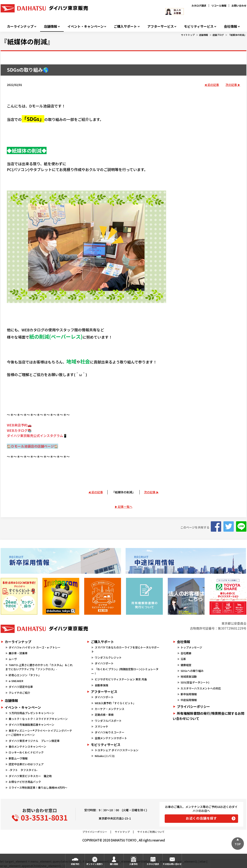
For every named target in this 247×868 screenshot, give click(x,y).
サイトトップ (188, 35)
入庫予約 (133, 864)
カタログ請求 (199, 5)
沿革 (183, 659)
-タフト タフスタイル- (23, 770)
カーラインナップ (20, 26)
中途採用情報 (189, 700)
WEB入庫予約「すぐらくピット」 (115, 703)
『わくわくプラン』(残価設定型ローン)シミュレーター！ (125, 671)
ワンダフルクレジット (108, 657)
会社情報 (230, 26)
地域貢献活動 (189, 677)
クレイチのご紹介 (19, 693)
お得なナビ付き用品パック (26, 782)
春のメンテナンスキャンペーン (27, 747)
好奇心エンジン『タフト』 (25, 675)
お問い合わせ (239, 5)
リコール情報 (219, 5)
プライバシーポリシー (193, 706)
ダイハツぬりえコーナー (110, 732)
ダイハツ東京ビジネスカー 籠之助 (30, 776)
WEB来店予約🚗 (19, 425)
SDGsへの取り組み (192, 671)
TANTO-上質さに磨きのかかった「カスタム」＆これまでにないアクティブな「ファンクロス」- (39, 667)
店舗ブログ (218, 35)
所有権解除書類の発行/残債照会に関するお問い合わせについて (209, 716)
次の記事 (231, 85)
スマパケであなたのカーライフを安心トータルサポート (125, 649)
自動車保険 (101, 685)
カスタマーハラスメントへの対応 (201, 688)
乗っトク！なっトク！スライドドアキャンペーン (38, 719)
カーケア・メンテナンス (110, 709)
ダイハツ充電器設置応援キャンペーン (31, 725)
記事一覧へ (125, 507)
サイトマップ (122, 832)
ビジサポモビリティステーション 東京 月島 (121, 679)
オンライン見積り (95, 864)
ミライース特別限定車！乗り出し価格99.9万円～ (38, 788)
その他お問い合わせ (172, 864)
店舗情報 (50, 26)
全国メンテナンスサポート (111, 738)
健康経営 (186, 665)
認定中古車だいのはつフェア (26, 764)
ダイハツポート (104, 663)
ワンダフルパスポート (108, 721)
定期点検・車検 (104, 715)
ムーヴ (13, 659)
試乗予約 (75, 864)
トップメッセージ (191, 647)
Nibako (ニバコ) (105, 756)
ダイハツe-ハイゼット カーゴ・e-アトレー (35, 647)
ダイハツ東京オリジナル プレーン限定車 (34, 741)
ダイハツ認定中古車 (21, 687)
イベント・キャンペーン (86, 26)
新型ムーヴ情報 (18, 758)
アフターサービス (161, 26)
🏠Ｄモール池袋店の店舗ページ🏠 (32, 446)
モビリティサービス (199, 26)
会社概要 (186, 653)
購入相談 (114, 864)
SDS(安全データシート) (195, 682)
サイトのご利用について (151, 832)
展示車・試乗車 (18, 653)
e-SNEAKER (16, 681)
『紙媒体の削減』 (237, 35)
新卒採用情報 (189, 694)
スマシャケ (101, 726)
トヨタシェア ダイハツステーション (117, 750)
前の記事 (213, 85)
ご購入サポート (125, 26)
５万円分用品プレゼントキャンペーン (31, 713)
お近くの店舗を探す (201, 818)
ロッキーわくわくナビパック (26, 752)
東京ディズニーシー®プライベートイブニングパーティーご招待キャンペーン (39, 733)
